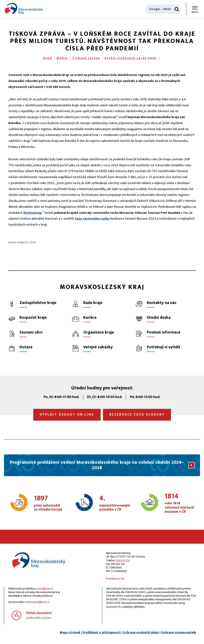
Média (62, 58)
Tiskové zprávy (86, 58)
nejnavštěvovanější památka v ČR (115, 503)
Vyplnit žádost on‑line (67, 415)
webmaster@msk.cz (37, 602)
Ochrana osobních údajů (141, 633)
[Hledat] (177, 9)
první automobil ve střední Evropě (49, 503)
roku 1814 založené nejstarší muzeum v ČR (180, 503)
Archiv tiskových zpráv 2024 (131, 58)
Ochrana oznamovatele (179, 633)
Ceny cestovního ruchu (92, 219)
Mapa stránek (70, 633)
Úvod (48, 58)
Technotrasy (32, 213)
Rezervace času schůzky (137, 415)
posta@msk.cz (44, 589)
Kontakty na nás (115, 579)
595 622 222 (123, 560)
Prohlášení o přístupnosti (102, 633)
